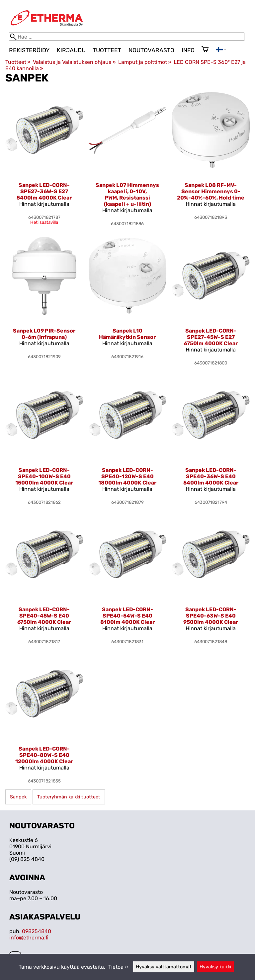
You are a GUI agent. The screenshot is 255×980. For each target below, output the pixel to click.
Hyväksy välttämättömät (164, 967)
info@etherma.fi (29, 938)
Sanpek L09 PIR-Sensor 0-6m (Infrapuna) (44, 334)
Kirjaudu (71, 50)
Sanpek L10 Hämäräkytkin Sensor (127, 334)
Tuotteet (107, 50)
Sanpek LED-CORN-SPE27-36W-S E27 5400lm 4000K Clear (44, 191)
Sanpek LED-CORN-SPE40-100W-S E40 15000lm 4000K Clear (44, 476)
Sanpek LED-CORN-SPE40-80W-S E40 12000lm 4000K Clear (44, 755)
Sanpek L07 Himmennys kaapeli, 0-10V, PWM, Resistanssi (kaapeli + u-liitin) (127, 195)
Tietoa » (118, 967)
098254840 (37, 931)
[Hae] (127, 37)
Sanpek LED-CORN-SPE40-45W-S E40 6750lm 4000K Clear (44, 616)
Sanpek (18, 797)
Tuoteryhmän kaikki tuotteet (69, 797)
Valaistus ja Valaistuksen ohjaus (74, 62)
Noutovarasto (151, 50)
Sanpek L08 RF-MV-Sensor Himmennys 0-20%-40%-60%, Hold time (211, 191)
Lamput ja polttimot (145, 62)
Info (188, 50)
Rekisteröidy (29, 50)
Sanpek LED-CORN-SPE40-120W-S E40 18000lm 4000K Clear (127, 476)
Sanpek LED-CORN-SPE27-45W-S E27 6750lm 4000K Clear (211, 337)
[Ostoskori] (205, 50)
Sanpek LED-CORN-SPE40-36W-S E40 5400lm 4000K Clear (211, 476)
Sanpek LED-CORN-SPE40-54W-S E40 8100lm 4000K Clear (127, 616)
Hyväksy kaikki (215, 967)
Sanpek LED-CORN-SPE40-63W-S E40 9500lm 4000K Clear (211, 616)
